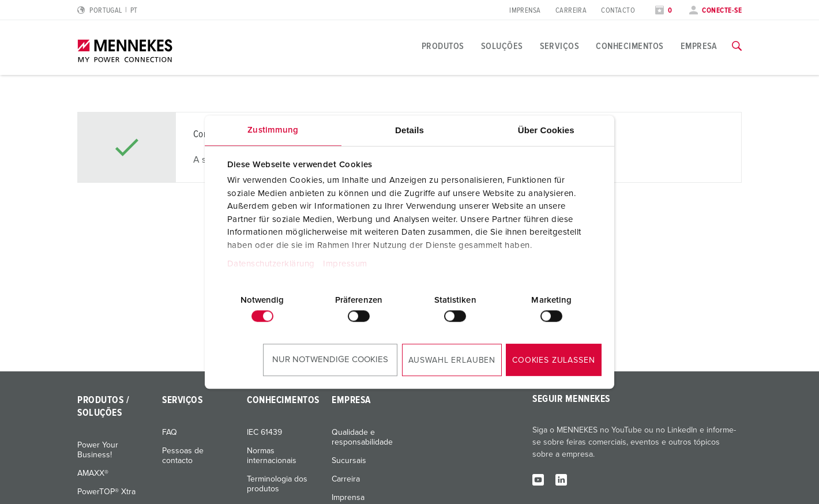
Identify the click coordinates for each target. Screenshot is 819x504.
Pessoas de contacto (183, 456)
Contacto (618, 11)
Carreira (571, 11)
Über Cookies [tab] (546, 130)
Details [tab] (409, 130)
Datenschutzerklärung (271, 264)
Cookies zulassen (553, 360)
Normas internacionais (272, 456)
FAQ (170, 432)
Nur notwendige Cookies (330, 360)
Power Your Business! (98, 450)
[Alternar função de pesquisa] (737, 46)
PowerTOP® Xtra (106, 492)
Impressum (345, 264)
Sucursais (349, 461)
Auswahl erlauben (452, 360)
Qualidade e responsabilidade (362, 437)
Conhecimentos (630, 46)
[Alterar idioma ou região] (108, 11)
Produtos (443, 46)
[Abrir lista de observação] (664, 11)
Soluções (502, 46)
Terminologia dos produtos (277, 484)
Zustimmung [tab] (273, 130)
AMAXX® (93, 473)
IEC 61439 (264, 432)
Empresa (699, 46)
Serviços (560, 46)
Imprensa (525, 11)
